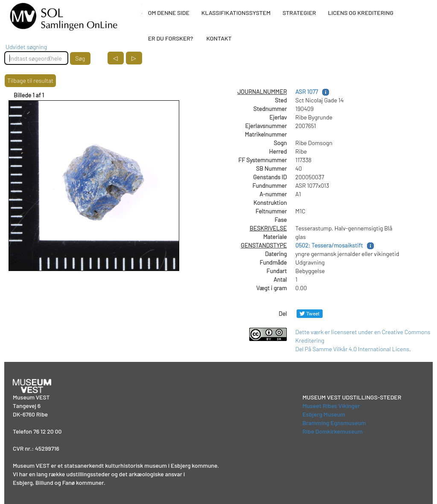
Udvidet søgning (26, 47)
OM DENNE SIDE (169, 13)
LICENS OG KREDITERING (361, 13)
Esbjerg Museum (324, 414)
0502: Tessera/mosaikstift (329, 245)
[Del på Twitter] (310, 313)
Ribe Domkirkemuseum (333, 431)
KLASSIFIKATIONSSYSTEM (236, 13)
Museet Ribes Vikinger (331, 406)
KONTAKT (219, 38)
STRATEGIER (299, 13)
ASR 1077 (307, 92)
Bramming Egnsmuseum (334, 423)
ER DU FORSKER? (171, 38)
